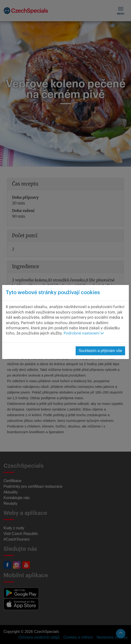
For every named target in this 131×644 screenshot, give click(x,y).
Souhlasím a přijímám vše (100, 351)
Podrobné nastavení (84, 333)
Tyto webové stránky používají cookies (53, 292)
